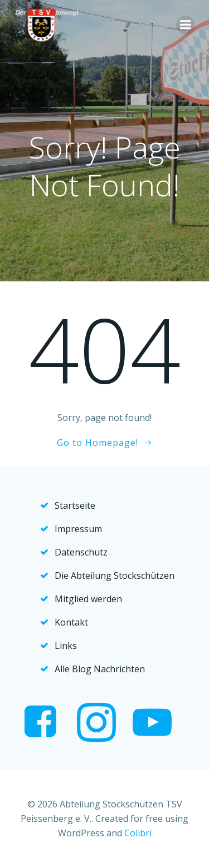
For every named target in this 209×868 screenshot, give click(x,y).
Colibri (138, 833)
